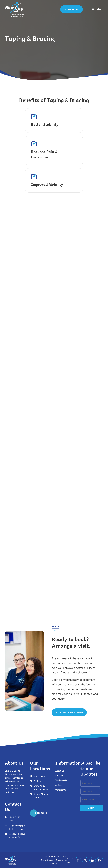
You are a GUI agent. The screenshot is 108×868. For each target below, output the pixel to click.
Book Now (67, 7)
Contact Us (61, 790)
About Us (60, 771)
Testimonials (61, 780)
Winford (37, 781)
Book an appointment (66, 710)
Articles (59, 785)
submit (92, 808)
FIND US (35, 812)
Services (59, 776)
